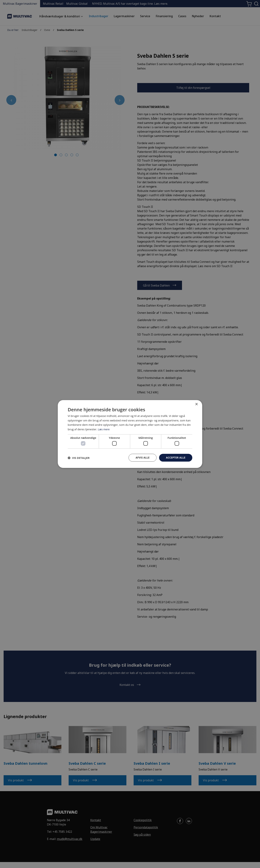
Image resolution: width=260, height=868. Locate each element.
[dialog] (130, 434)
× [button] (196, 404)
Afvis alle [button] (142, 458)
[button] (79, 458)
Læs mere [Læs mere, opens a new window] (104, 429)
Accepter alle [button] (175, 458)
